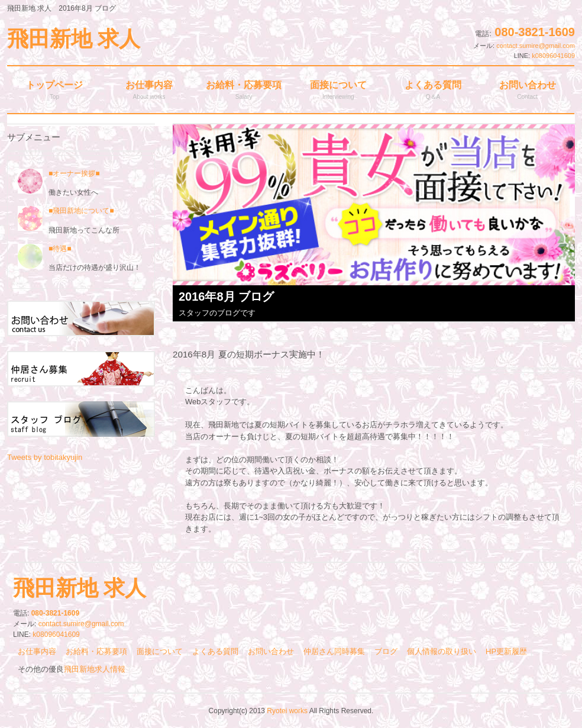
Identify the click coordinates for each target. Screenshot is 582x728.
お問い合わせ (271, 651)
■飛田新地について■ (81, 211)
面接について (160, 651)
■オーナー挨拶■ (59, 173)
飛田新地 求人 (74, 39)
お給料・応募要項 (96, 651)
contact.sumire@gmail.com (536, 46)
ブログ (386, 651)
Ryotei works (287, 711)
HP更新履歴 (506, 651)
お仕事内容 (37, 651)
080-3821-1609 (535, 32)
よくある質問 (215, 651)
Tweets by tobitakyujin (45, 457)
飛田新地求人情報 (95, 669)
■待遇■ (60, 249)
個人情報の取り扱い (442, 651)
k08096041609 (553, 56)
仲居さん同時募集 (334, 651)
